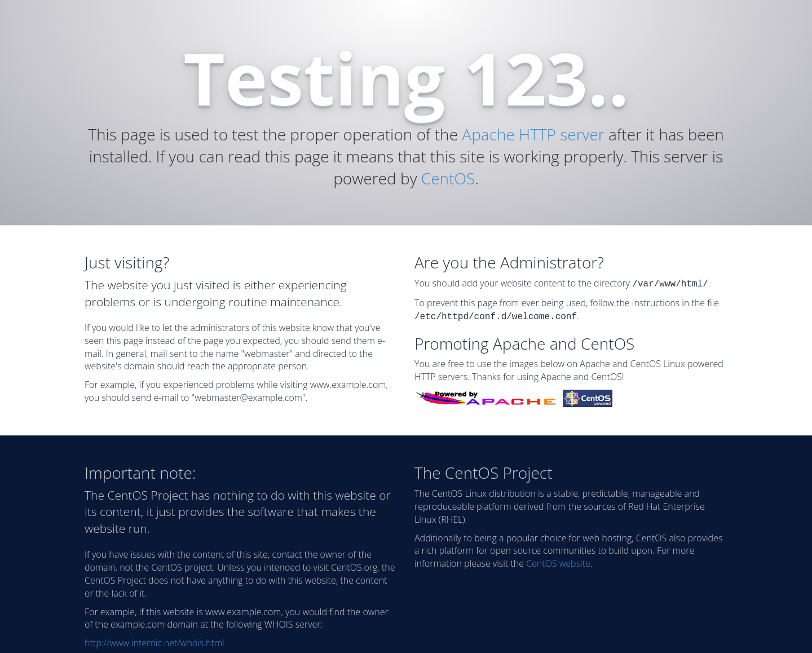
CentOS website (558, 561)
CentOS (448, 178)
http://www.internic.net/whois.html (155, 641)
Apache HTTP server (533, 134)
